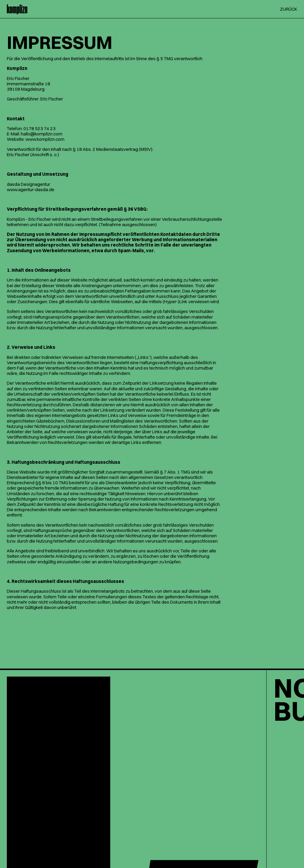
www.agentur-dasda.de (31, 190)
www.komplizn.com (45, 139)
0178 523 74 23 (39, 128)
